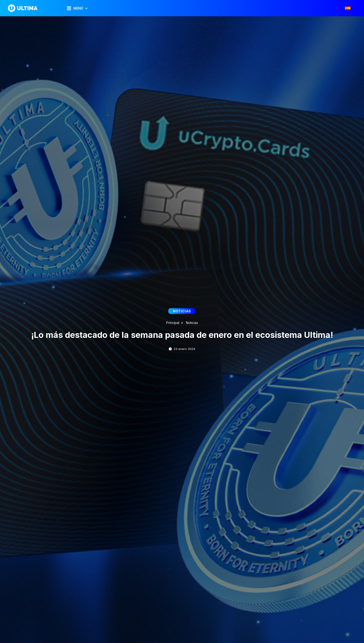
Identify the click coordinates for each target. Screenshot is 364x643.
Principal (173, 323)
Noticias (192, 323)
